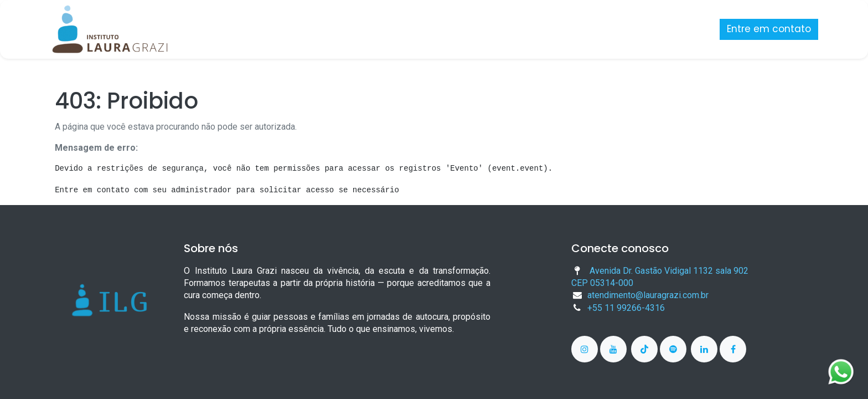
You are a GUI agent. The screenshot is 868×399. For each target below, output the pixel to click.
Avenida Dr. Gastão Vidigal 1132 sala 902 (669, 271)
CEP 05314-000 (602, 283)
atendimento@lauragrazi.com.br (648, 295)
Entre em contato (764, 29)
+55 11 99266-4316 (626, 308)
